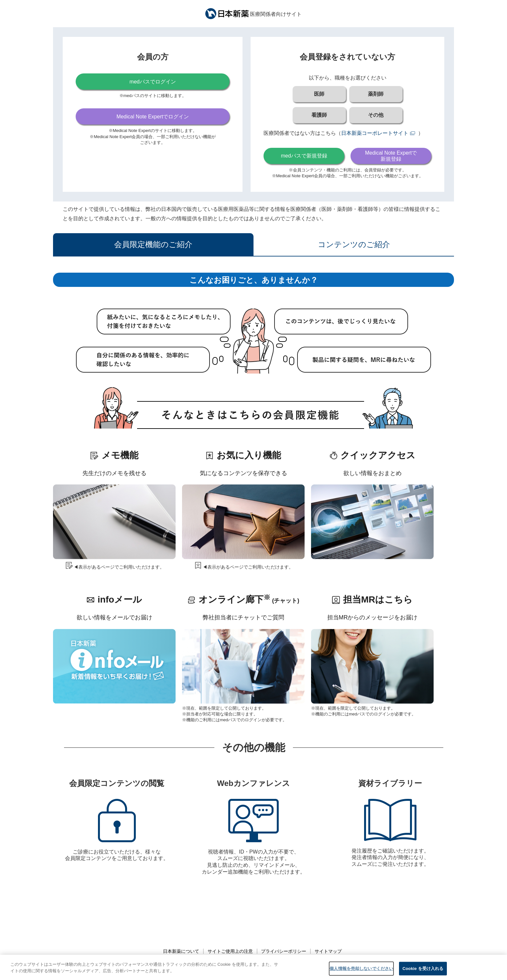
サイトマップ (328, 951)
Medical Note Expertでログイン (153, 117)
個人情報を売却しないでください (361, 973)
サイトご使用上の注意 (230, 951)
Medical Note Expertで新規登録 (391, 156)
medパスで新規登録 (304, 156)
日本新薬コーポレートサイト (375, 133)
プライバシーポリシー (284, 951)
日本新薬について (181, 951)
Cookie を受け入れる (423, 973)
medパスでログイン (153, 82)
